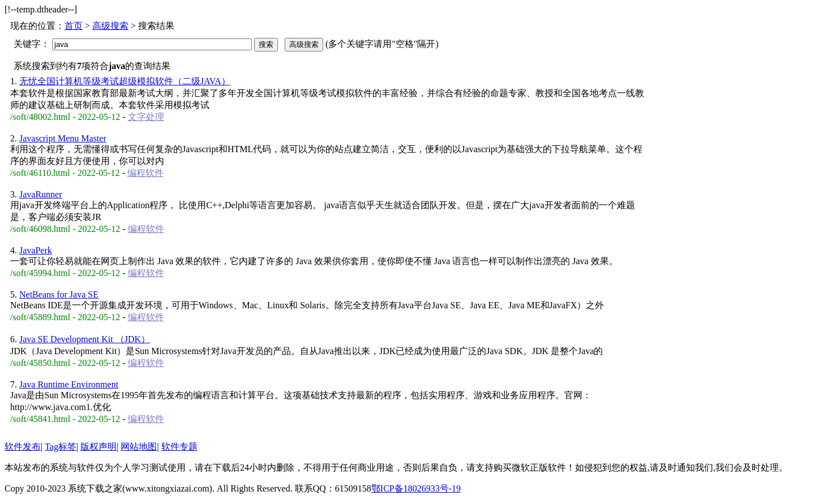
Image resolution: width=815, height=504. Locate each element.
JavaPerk (36, 250)
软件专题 (179, 447)
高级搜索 (110, 26)
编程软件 (145, 173)
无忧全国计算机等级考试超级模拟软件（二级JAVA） (125, 81)
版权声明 (98, 447)
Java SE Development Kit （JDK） (85, 339)
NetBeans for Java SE (59, 294)
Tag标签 (61, 447)
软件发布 (23, 447)
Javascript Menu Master (63, 138)
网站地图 (139, 447)
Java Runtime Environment (69, 384)
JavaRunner (41, 194)
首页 (74, 26)
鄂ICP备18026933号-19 (416, 488)
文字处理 (146, 117)
